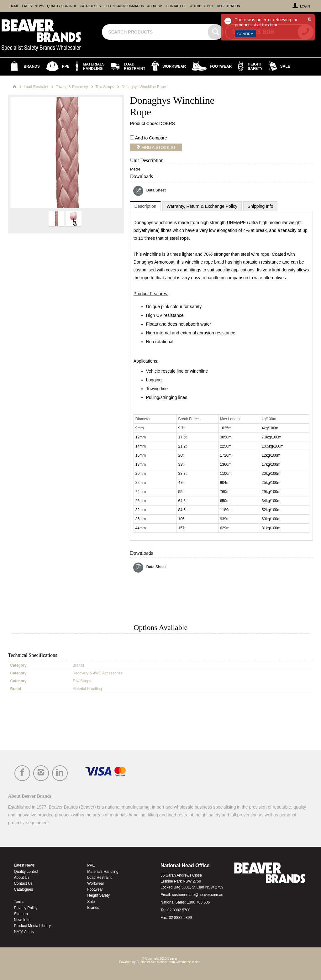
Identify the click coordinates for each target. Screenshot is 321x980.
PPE (91, 865)
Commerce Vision (188, 962)
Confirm (245, 34)
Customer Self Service (152, 962)
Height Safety (98, 895)
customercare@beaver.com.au (198, 895)
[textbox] (156, 32)
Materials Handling (103, 872)
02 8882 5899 (180, 918)
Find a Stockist (158, 147)
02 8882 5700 (179, 910)
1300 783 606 (198, 902)
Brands (93, 908)
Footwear (95, 889)
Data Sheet (156, 190)
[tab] (145, 206)
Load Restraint (99, 878)
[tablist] (222, 371)
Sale (91, 902)
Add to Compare (151, 138)
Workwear (96, 883)
